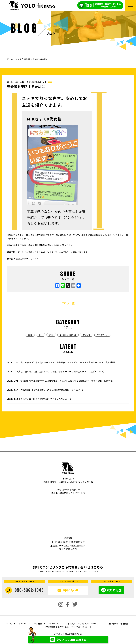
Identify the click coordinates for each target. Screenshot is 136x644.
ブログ (19, 59)
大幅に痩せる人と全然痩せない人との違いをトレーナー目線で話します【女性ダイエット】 (56, 371)
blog (50, 82)
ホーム (10, 59)
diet (41, 335)
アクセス (94, 624)
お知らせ (86, 335)
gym (51, 335)
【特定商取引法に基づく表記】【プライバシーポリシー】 (68, 627)
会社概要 (124, 624)
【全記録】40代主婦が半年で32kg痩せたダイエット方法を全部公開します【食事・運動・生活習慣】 (61, 381)
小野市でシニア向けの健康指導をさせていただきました (39, 399)
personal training (68, 335)
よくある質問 (83, 624)
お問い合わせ (113, 624)
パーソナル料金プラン (38, 624)
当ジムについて (20, 624)
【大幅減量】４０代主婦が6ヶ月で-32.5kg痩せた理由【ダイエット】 (46, 390)
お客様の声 (71, 624)
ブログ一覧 (68, 303)
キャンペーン (103, 335)
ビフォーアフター (57, 624)
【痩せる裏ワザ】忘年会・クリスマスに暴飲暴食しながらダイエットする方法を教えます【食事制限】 (61, 362)
